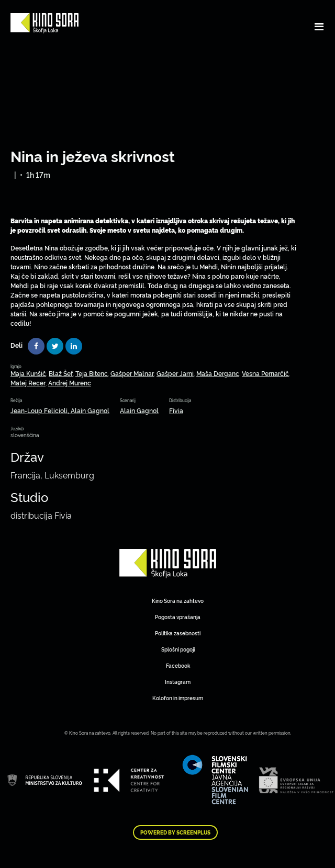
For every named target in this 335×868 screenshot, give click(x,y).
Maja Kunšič (28, 373)
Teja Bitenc (92, 373)
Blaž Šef (61, 373)
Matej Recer (28, 382)
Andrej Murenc (70, 382)
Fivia (176, 410)
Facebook (178, 665)
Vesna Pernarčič (265, 373)
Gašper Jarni (175, 373)
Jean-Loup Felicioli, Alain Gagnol (60, 410)
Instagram (178, 682)
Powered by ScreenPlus (175, 832)
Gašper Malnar (132, 373)
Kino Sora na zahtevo (178, 601)
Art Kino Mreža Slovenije (168, 564)
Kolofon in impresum (178, 698)
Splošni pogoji (178, 649)
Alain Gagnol (139, 410)
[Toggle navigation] (319, 26)
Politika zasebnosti (178, 633)
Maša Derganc (218, 373)
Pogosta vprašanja (178, 617)
